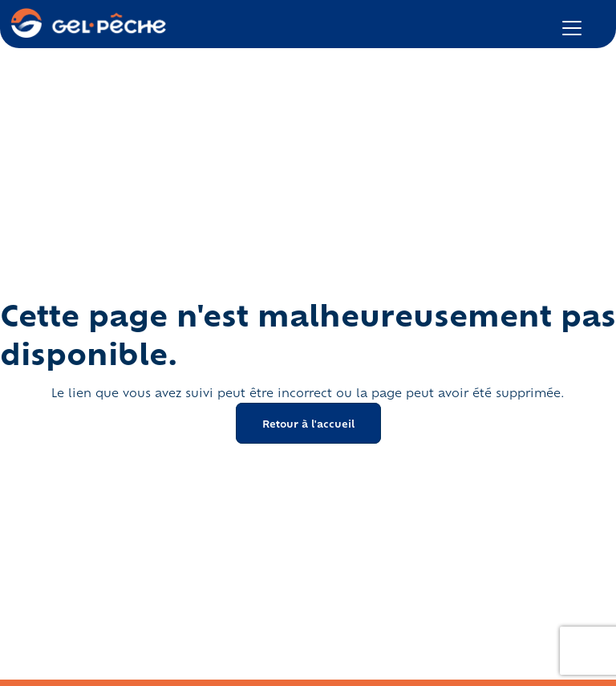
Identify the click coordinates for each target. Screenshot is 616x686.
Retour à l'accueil (308, 423)
